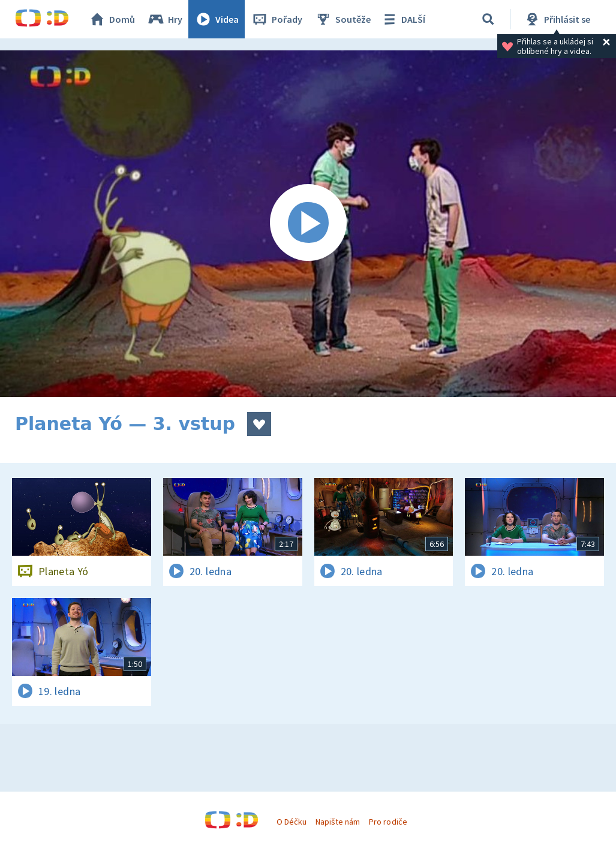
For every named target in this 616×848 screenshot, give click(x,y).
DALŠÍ (403, 19)
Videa (217, 19)
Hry (165, 19)
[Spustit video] (308, 224)
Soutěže (342, 19)
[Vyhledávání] (488, 19)
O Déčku (292, 822)
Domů (112, 19)
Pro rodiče (388, 822)
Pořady (277, 19)
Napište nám (338, 822)
